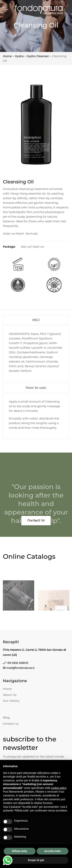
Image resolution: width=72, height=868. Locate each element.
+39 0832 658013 (17, 663)
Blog (6, 717)
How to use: (36, 388)
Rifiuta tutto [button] (19, 851)
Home (7, 56)
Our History (11, 701)
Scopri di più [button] (36, 860)
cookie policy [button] (59, 788)
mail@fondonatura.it (20, 668)
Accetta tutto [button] (52, 851)
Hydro (19, 56)
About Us (10, 695)
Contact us (11, 724)
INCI (36, 320)
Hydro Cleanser (38, 56)
